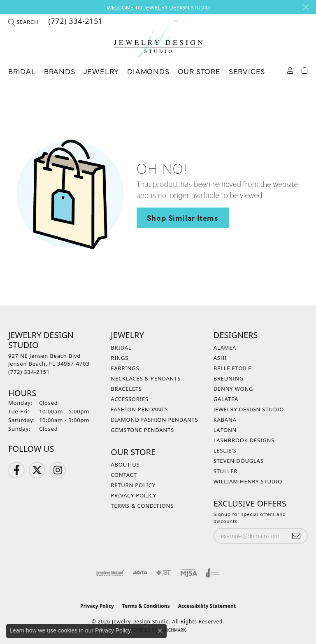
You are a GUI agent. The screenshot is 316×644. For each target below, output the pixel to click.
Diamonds (148, 71)
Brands (60, 71)
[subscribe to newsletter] (296, 536)
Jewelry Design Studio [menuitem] (249, 409)
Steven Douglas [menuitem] (239, 461)
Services (247, 71)
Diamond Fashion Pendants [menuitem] (154, 420)
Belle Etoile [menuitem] (232, 368)
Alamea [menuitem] (225, 348)
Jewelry (101, 71)
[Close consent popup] (160, 631)
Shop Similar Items (183, 217)
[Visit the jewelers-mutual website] (110, 573)
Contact (124, 475)
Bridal (22, 71)
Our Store (199, 71)
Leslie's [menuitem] (225, 450)
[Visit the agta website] (140, 573)
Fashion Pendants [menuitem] (139, 409)
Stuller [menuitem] (225, 471)
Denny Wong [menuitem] (234, 389)
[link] (75, 22)
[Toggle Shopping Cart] (305, 70)
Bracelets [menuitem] (126, 389)
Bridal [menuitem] (121, 348)
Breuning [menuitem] (229, 378)
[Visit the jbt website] (164, 573)
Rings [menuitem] (120, 358)
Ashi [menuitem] (220, 358)
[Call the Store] (29, 372)
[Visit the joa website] (213, 573)
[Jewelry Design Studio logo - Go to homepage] (158, 39)
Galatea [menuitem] (226, 399)
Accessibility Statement (207, 606)
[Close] (306, 7)
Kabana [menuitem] (225, 420)
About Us (125, 464)
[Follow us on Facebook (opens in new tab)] (16, 470)
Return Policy (133, 485)
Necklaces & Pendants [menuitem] (146, 378)
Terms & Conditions (142, 506)
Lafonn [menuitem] (225, 430)
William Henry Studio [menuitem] (248, 481)
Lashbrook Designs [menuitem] (244, 440)
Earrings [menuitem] (125, 368)
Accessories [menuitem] (130, 399)
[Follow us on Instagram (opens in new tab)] (58, 470)
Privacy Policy (134, 495)
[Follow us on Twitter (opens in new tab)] (37, 470)
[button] (23, 22)
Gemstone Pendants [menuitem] (142, 430)
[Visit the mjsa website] (189, 573)
